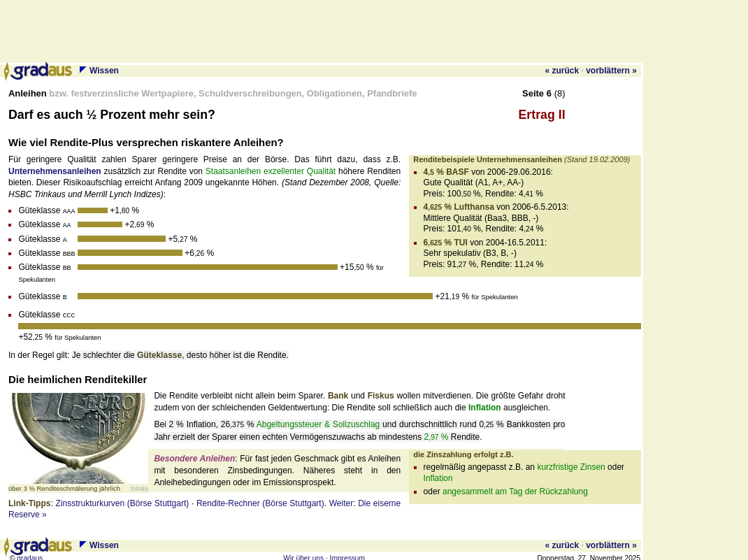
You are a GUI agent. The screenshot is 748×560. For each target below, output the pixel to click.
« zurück (562, 71)
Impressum (347, 553)
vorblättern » (611, 71)
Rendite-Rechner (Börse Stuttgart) (260, 498)
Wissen (104, 71)
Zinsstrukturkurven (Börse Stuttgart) (122, 498)
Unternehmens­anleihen (55, 171)
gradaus (30, 553)
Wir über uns (303, 553)
